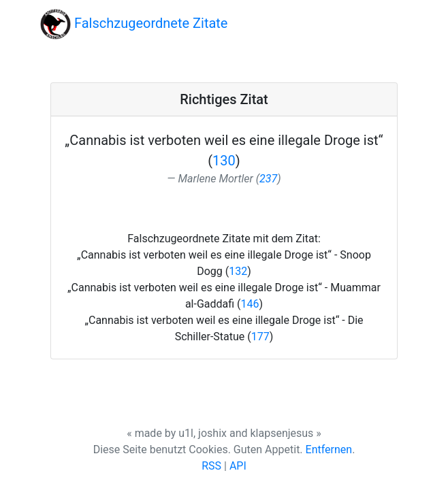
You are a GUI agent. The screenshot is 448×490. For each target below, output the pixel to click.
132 (238, 271)
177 (260, 337)
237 (268, 179)
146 (250, 304)
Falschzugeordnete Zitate (134, 24)
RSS (211, 466)
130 (224, 161)
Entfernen (329, 450)
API (238, 466)
